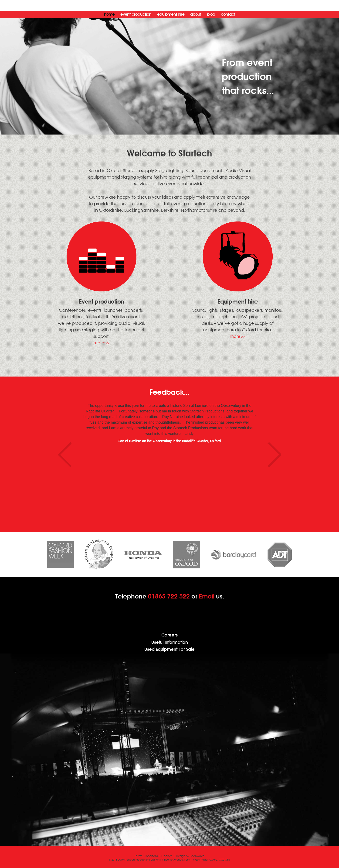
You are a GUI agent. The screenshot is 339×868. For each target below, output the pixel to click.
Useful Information (170, 642)
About (196, 14)
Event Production (136, 14)
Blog (211, 14)
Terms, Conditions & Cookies (153, 856)
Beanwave (197, 856)
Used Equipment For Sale (169, 649)
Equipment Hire (171, 14)
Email (207, 596)
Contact (228, 14)
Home (109, 14)
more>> (102, 343)
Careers (169, 635)
